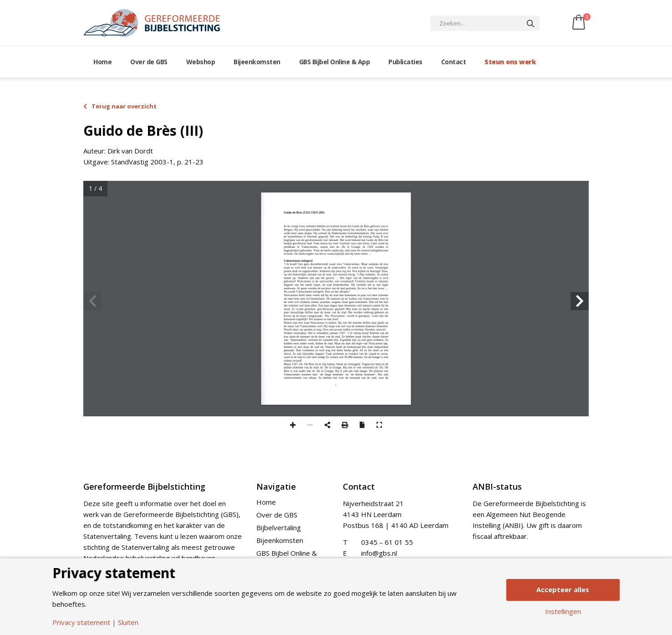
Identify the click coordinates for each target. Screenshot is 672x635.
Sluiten (128, 622)
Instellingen (563, 612)
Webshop (201, 62)
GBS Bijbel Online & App (335, 62)
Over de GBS (149, 62)
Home (102, 62)
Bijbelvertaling (279, 527)
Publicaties (405, 62)
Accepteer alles (563, 589)
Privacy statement (81, 622)
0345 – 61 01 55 (387, 542)
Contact (454, 62)
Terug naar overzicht (120, 106)
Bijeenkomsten (257, 62)
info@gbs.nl (379, 553)
